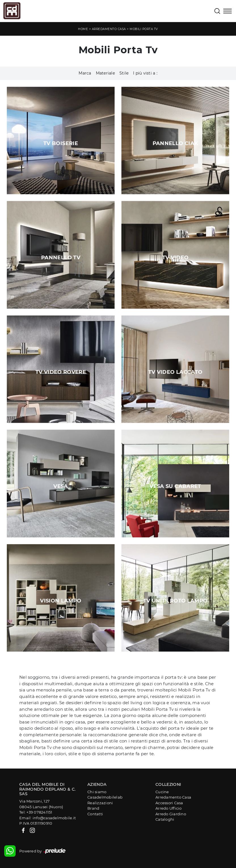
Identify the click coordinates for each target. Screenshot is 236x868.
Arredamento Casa (109, 29)
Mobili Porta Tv (144, 29)
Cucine (162, 792)
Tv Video (175, 258)
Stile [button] (124, 73)
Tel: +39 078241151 (36, 812)
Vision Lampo (61, 601)
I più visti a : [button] (145, 73)
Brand (93, 808)
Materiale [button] (105, 73)
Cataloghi (165, 819)
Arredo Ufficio (169, 808)
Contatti (95, 814)
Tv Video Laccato (175, 372)
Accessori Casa (169, 803)
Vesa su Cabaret (175, 486)
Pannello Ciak (175, 143)
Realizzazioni (100, 803)
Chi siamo (97, 792)
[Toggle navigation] (227, 12)
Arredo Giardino (171, 814)
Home (83, 29)
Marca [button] (85, 73)
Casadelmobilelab (105, 797)
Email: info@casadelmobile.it (48, 818)
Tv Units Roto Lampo (175, 601)
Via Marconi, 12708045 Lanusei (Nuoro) (41, 804)
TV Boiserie (61, 143)
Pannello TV (61, 258)
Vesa (61, 486)
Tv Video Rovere (61, 372)
